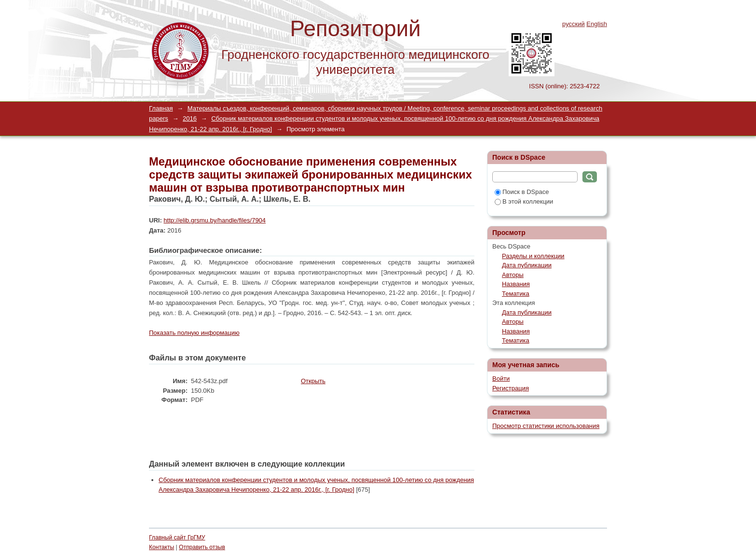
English (597, 24)
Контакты (162, 547)
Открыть (313, 381)
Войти (501, 379)
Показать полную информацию (194, 333)
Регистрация (511, 388)
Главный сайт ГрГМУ (177, 538)
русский (574, 24)
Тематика (516, 294)
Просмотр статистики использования (546, 426)
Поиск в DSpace (522, 192)
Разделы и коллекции (533, 256)
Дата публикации (527, 265)
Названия (516, 284)
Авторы (513, 275)
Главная (161, 108)
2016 (190, 118)
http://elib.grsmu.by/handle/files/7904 (215, 220)
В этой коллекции (524, 201)
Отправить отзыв (202, 547)
